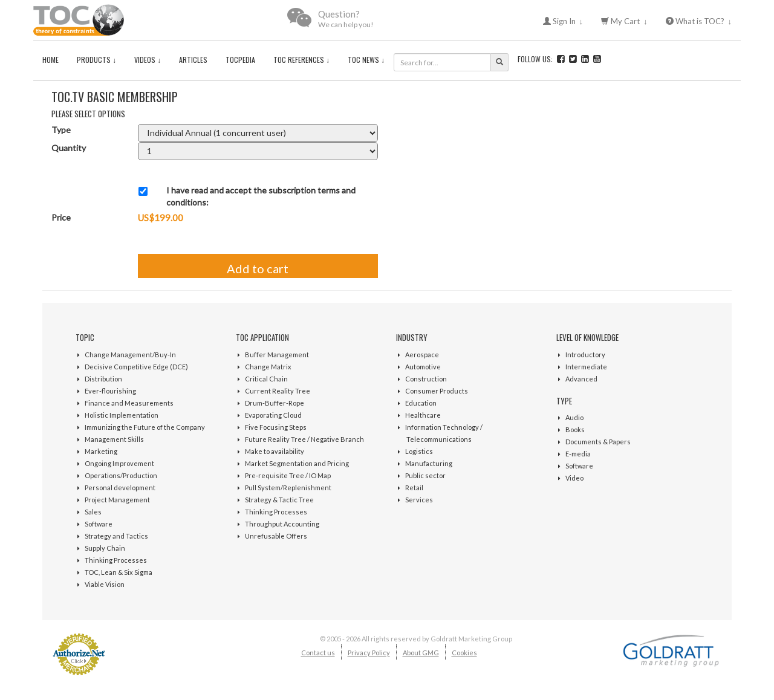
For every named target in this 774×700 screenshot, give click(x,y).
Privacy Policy (369, 653)
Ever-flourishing (110, 391)
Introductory (585, 355)
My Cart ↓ (624, 21)
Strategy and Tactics (116, 536)
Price (61, 217)
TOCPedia (240, 60)
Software (99, 524)
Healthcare (423, 415)
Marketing (101, 451)
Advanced (581, 379)
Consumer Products (437, 391)
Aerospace (422, 355)
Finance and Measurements (129, 403)
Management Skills (114, 439)
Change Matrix (268, 367)
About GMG (421, 653)
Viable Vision (105, 584)
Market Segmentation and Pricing (297, 463)
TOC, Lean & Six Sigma (119, 572)
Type (61, 130)
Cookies (464, 653)
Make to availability (275, 451)
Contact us (318, 653)
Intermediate (586, 367)
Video (574, 478)
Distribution (103, 379)
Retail (414, 488)
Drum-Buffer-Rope (275, 403)
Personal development (120, 488)
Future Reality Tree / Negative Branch (304, 439)
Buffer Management (277, 355)
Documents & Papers (598, 442)
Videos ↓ (148, 60)
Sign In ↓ (563, 21)
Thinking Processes (116, 560)
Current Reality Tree (278, 391)
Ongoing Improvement (119, 463)
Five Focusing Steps (276, 427)
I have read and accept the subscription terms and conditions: (261, 196)
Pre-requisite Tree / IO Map (288, 475)
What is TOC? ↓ (699, 21)
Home (50, 60)
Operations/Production (121, 475)
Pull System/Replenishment (288, 488)
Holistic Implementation (122, 415)
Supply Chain (105, 548)
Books (575, 429)
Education (421, 403)
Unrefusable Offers (276, 536)
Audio (574, 417)
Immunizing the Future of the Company (145, 427)
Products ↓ (96, 60)
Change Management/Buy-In (130, 355)
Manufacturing (429, 463)
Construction (426, 379)
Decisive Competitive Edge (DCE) (136, 367)
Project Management (117, 500)
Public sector (425, 475)
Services (419, 500)
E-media (578, 454)
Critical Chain (266, 379)
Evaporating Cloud (273, 415)
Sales (93, 512)
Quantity (69, 148)
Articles (193, 60)
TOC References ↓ (301, 60)
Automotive (423, 367)
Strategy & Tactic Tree (279, 500)
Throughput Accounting (282, 524)
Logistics (419, 451)
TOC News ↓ (366, 60)
